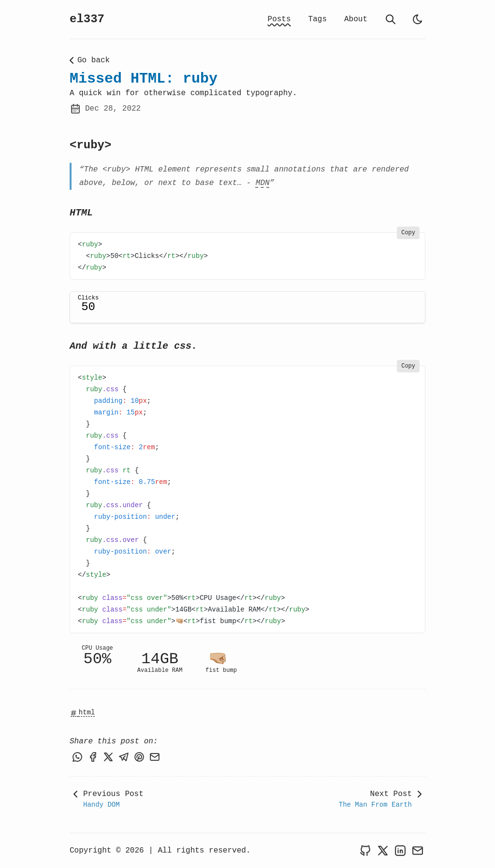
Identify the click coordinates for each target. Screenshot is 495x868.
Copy (408, 233)
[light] (418, 19)
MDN (263, 183)
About (356, 19)
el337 (87, 19)
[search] (391, 19)
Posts (279, 19)
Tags (318, 19)
